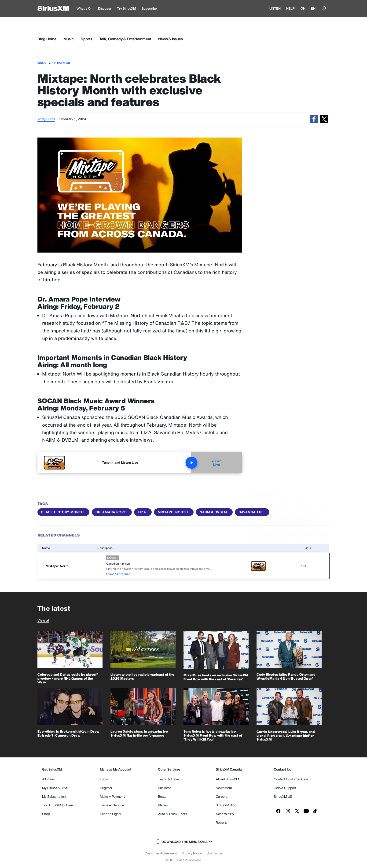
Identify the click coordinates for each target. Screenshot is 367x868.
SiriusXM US (283, 796)
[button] (314, 119)
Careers (222, 796)
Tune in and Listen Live (120, 462)
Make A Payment (112, 796)
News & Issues (171, 39)
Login (104, 779)
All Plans (48, 779)
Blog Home (47, 39)
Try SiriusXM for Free (58, 805)
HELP (290, 8)
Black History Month (62, 512)
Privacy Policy (192, 853)
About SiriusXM (227, 779)
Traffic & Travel (169, 779)
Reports (222, 822)
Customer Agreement (161, 853)
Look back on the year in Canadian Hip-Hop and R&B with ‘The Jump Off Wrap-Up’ (291, 519)
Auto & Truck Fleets (172, 814)
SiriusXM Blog (226, 805)
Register (106, 788)
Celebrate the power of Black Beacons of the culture (291, 489)
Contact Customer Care (291, 779)
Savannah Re (251, 512)
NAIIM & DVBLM (213, 512)
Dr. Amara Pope (111, 512)
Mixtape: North (173, 512)
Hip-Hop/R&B (61, 63)
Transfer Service (112, 805)
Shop (46, 814)
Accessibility (225, 814)
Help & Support (285, 788)
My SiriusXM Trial (55, 788)
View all (43, 620)
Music (69, 39)
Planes (163, 805)
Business (165, 788)
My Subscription (54, 796)
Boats (162, 796)
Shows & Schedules (118, 574)
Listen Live (206, 463)
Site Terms (215, 853)
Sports (86, 39)
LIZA (142, 512)
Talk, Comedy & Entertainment (125, 39)
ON (303, 8)
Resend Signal (110, 814)
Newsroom (224, 788)
